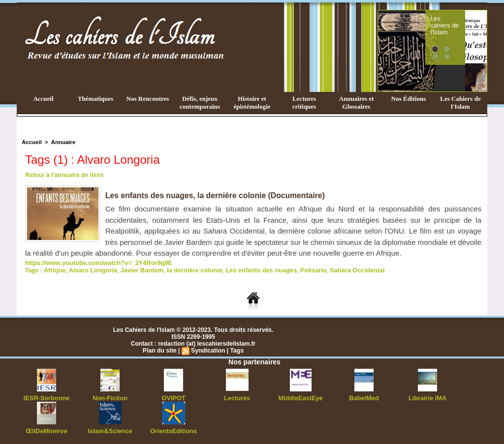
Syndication (208, 350)
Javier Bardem (136, 269)
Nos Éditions (409, 99)
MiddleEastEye (300, 397)
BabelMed (364, 397)
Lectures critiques (304, 103)
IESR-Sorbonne (47, 397)
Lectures (237, 397)
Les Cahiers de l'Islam (460, 103)
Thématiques (95, 99)
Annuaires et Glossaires (357, 103)
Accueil (43, 99)
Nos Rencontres (148, 99)
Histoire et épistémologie (252, 103)
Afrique (54, 269)
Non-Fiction (110, 397)
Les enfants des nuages (249, 269)
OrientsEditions (173, 429)
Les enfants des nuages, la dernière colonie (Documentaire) (217, 195)
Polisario (298, 269)
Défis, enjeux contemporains (200, 103)
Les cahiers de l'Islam (463, 21)
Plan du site (160, 350)
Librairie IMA (427, 397)
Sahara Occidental (340, 269)
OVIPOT (173, 397)
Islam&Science (110, 429)
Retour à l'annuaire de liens (63, 175)
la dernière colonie (186, 269)
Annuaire (62, 142)
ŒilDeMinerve (47, 429)
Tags (236, 350)
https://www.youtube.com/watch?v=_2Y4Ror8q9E (94, 263)
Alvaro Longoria (90, 269)
